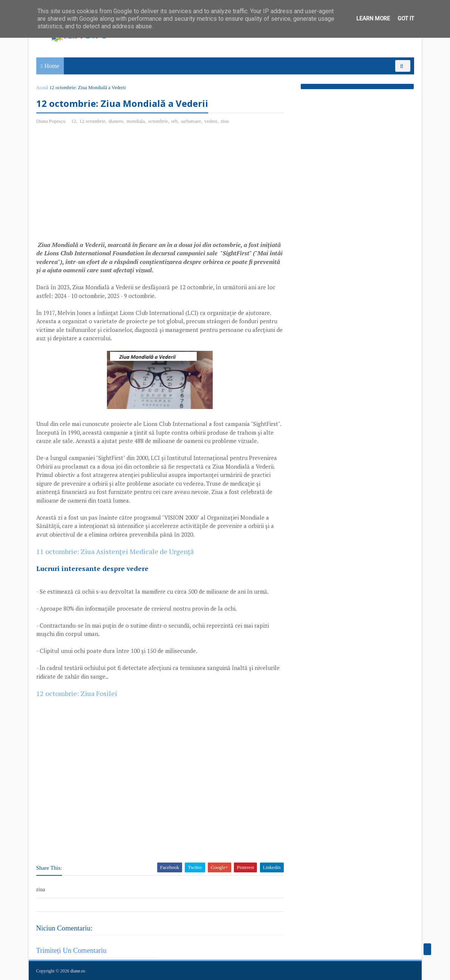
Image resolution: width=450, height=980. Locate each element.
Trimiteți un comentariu (71, 950)
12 (73, 121)
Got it (406, 19)
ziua (225, 121)
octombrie (158, 121)
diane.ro (78, 971)
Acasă (42, 87)
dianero (116, 121)
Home (52, 66)
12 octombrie (92, 121)
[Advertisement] (100, 185)
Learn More (373, 19)
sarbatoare (191, 121)
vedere (211, 121)
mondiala (136, 121)
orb (174, 121)
